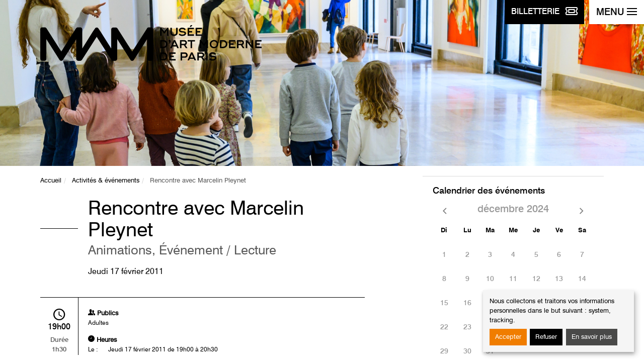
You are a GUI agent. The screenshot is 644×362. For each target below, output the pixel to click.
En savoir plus (592, 337)
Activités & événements (106, 181)
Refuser (546, 337)
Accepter (508, 337)
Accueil (51, 181)
